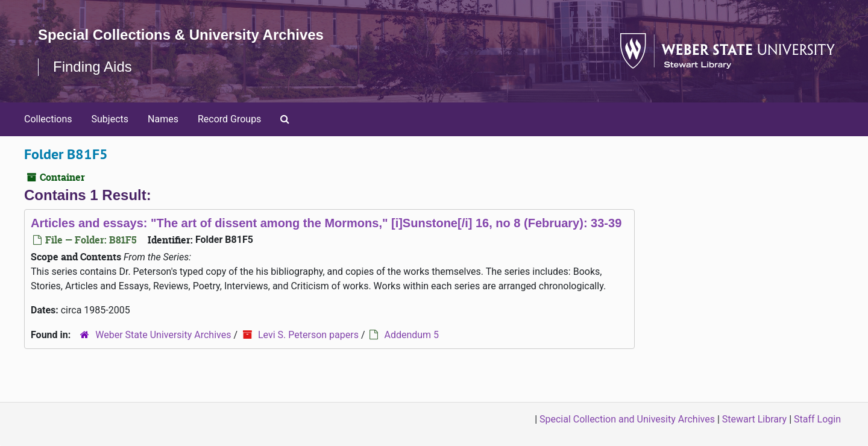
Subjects (110, 119)
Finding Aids (93, 67)
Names (163, 119)
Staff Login (817, 419)
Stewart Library (754, 419)
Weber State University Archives (163, 335)
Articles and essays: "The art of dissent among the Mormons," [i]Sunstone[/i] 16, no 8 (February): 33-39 (326, 223)
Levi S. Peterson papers (308, 335)
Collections (48, 119)
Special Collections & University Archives (181, 35)
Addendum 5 (411, 335)
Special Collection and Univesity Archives (627, 419)
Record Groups (229, 119)
